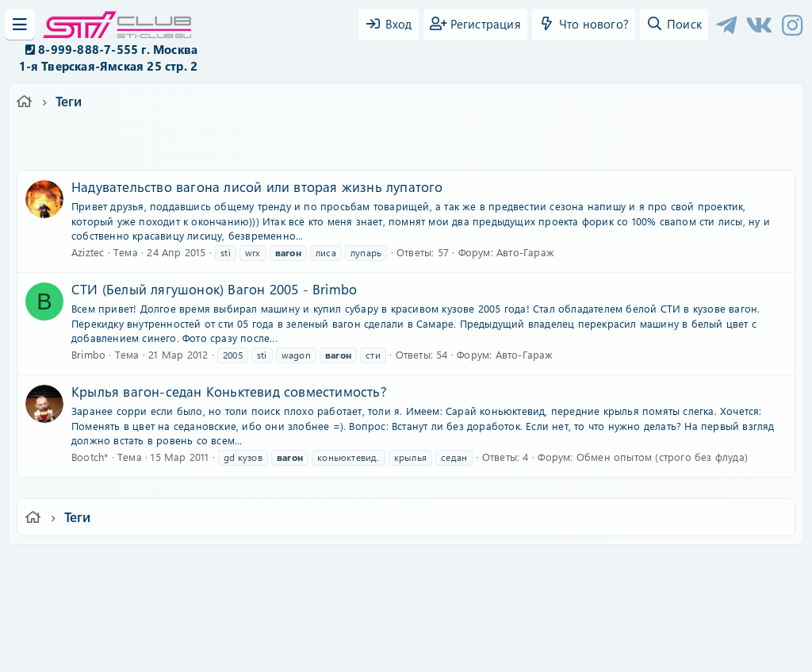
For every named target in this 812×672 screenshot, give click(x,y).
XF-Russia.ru (72, 601)
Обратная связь (267, 568)
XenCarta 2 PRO (344, 613)
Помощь (632, 568)
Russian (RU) (174, 568)
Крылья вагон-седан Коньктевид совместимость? (229, 391)
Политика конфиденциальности (514, 568)
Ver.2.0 (100, 568)
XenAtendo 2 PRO (344, 626)
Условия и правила (369, 568)
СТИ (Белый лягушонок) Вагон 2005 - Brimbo (214, 289)
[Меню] (20, 25)
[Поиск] (674, 25)
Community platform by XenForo (406, 589)
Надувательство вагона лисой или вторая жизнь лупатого (257, 186)
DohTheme (447, 650)
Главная (689, 568)
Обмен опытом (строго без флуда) (662, 457)
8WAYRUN (479, 613)
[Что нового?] (584, 25)
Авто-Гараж (525, 252)
